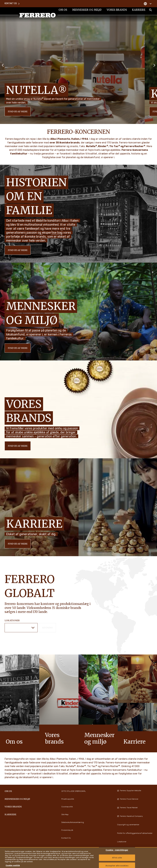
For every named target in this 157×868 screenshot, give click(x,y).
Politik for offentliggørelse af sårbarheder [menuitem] (135, 833)
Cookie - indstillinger (117, 850)
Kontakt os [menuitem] (12, 3)
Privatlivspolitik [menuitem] (68, 799)
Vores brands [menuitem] (117, 11)
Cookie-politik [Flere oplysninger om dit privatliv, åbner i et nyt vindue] (13, 865)
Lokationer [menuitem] (122, 842)
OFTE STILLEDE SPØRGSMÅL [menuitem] (74, 791)
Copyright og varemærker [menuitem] (128, 825)
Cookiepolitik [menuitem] (67, 807)
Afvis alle (117, 858)
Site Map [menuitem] (65, 814)
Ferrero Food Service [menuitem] (128, 799)
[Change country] (148, 3)
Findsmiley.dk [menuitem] (67, 830)
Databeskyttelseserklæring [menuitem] (73, 822)
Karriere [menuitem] (139, 11)
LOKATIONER (12, 620)
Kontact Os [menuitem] (66, 838)
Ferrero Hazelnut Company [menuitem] (130, 816)
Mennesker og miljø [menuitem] (87, 11)
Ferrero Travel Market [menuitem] (127, 808)
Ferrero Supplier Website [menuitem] (129, 791)
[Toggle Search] (151, 11)
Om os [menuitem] (63, 11)
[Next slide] (154, 65)
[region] (78, 858)
